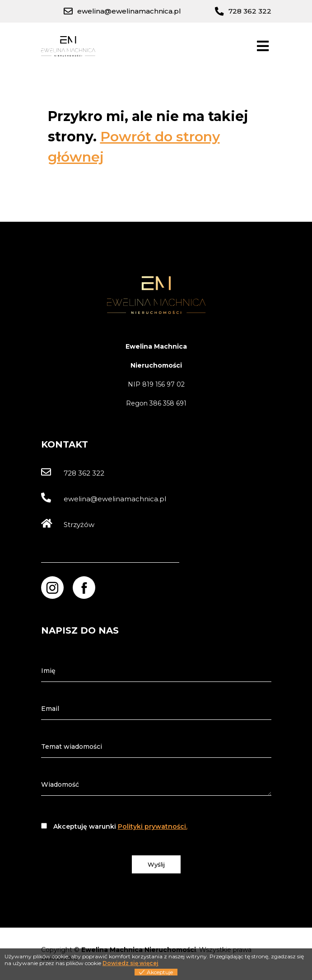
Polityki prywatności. (153, 826)
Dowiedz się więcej (130, 963)
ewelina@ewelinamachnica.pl (104, 499)
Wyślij (156, 864)
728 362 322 (73, 473)
